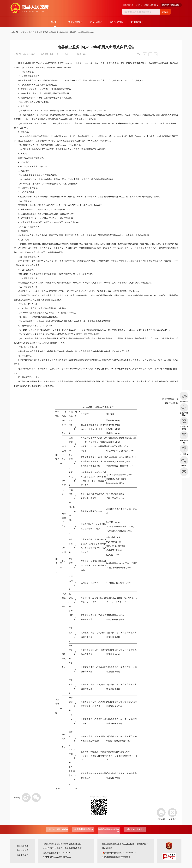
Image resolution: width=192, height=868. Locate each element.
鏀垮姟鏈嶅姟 (117, 22)
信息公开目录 (32, 32)
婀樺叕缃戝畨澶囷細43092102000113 (119, 853)
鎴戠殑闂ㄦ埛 (128, 5)
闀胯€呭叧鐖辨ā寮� (171, 5)
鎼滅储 (165, 12)
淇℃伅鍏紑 (96, 22)
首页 (23, 32)
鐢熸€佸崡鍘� (75, 22)
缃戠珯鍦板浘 (23, 850)
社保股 (73, 32)
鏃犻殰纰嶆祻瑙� (151, 5)
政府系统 (44, 32)
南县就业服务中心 (86, 32)
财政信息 (64, 32)
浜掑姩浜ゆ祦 (137, 22)
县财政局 (54, 32)
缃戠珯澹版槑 (23, 846)
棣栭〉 (55, 22)
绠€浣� (139, 5)
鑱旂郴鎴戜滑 (23, 855)
